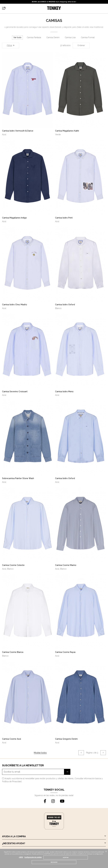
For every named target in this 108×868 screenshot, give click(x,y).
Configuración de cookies (33, 857)
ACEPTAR (66, 857)
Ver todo (17, 37)
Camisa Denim (53, 37)
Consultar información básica (88, 778)
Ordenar (81, 45)
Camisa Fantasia (34, 37)
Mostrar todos (40, 753)
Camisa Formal (88, 37)
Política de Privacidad (12, 781)
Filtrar (11, 45)
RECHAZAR (54, 862)
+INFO (21, 857)
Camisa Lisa (70, 37)
